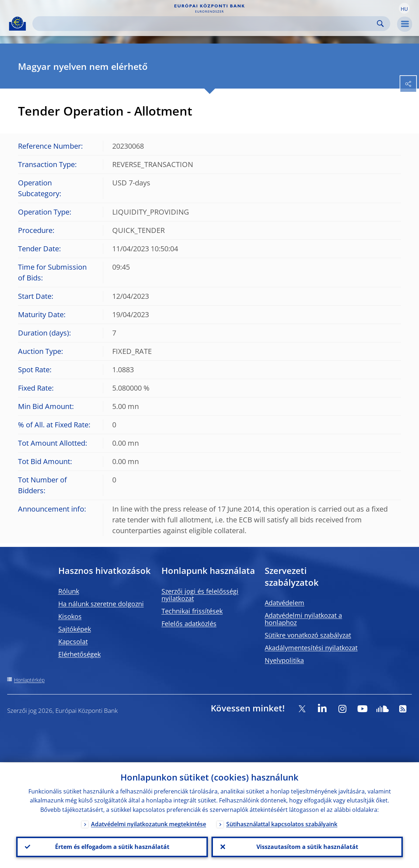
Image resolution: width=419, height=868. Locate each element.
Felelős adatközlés (189, 624)
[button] (404, 8)
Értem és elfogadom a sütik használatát (112, 847)
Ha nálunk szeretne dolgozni (101, 604)
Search (380, 24)
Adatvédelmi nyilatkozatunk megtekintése (149, 824)
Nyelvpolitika (284, 660)
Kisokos (70, 616)
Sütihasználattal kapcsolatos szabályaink (282, 824)
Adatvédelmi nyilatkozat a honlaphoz (303, 619)
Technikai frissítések (192, 611)
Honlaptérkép (29, 680)
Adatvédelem (284, 603)
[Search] (206, 24)
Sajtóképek (75, 629)
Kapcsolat (73, 642)
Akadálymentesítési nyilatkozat (311, 648)
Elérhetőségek (79, 654)
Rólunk (69, 591)
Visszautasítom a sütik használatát (307, 847)
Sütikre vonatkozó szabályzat (308, 635)
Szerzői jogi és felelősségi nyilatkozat (200, 595)
